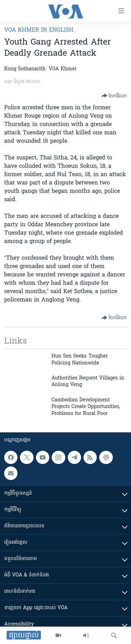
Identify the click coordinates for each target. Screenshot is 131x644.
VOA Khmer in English (39, 30)
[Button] (114, 96)
